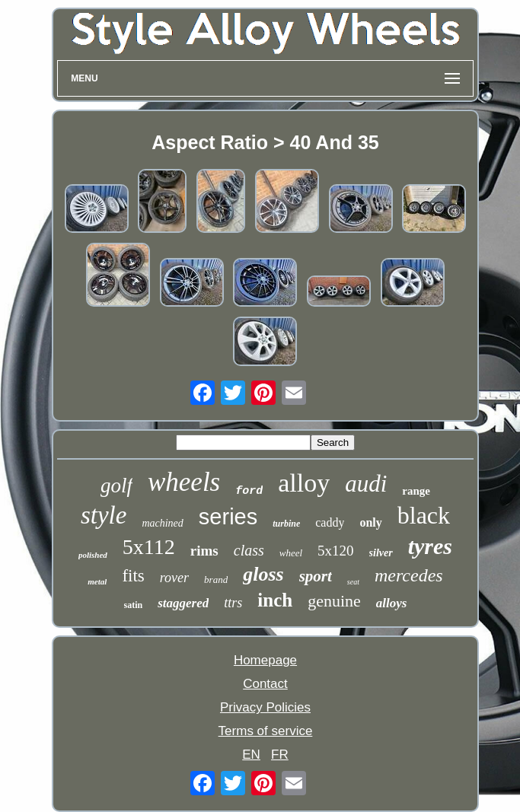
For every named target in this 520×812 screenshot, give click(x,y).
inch (275, 600)
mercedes (409, 575)
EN (251, 755)
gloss (263, 574)
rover (174, 578)
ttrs (233, 603)
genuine (334, 601)
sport (316, 576)
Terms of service (266, 731)
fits (133, 576)
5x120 (336, 551)
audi (366, 484)
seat (353, 582)
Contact (265, 684)
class (249, 550)
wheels (184, 482)
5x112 (149, 547)
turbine (286, 524)
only (370, 522)
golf (116, 486)
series (228, 517)
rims (204, 551)
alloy (304, 483)
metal (97, 581)
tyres (430, 546)
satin (134, 605)
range (416, 491)
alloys (392, 603)
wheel (291, 553)
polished (93, 555)
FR (280, 755)
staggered (183, 603)
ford (249, 491)
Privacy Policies (265, 707)
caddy (330, 522)
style (104, 515)
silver (381, 553)
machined (162, 523)
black (424, 515)
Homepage (265, 660)
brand (216, 580)
